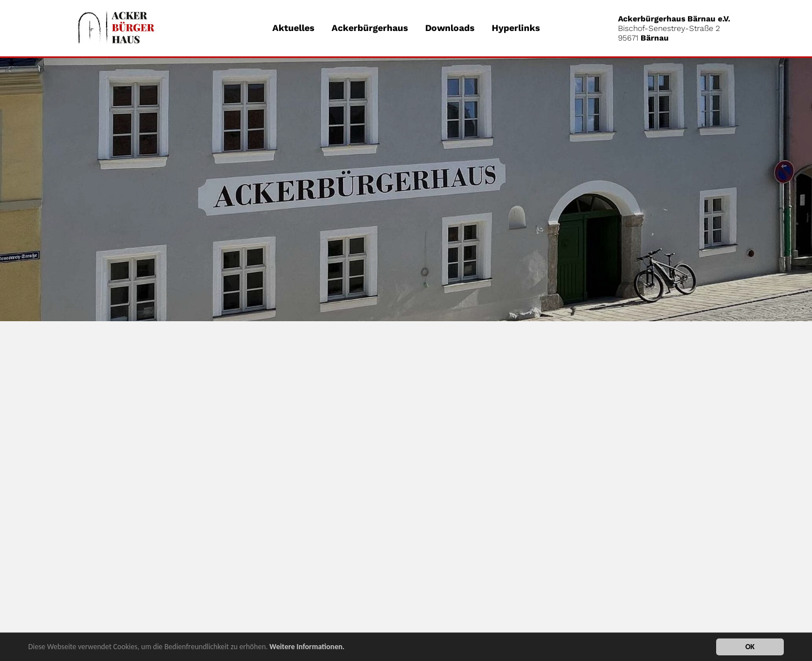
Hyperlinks (516, 28)
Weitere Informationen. (307, 648)
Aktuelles (294, 28)
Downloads (450, 28)
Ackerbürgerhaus (370, 28)
